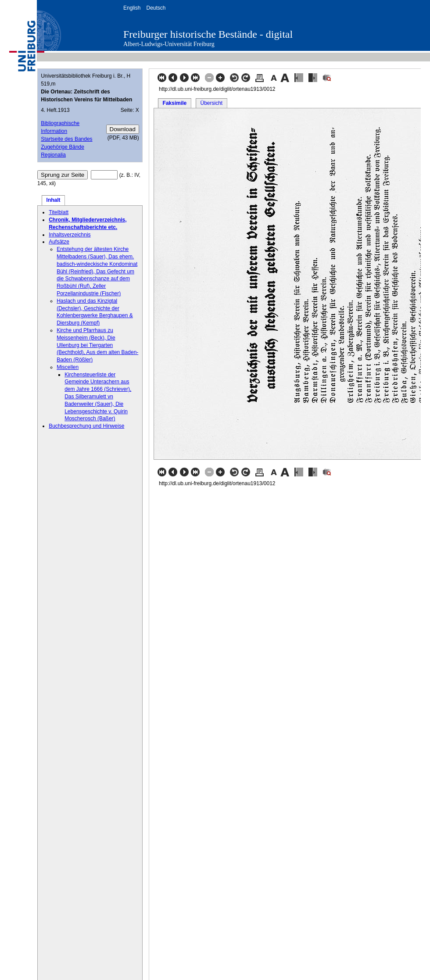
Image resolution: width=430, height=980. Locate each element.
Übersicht (211, 103)
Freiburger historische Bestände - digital (208, 34)
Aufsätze (59, 242)
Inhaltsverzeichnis (70, 235)
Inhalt (54, 200)
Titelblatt (59, 212)
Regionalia (53, 155)
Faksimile (175, 103)
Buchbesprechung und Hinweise (86, 426)
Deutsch (156, 8)
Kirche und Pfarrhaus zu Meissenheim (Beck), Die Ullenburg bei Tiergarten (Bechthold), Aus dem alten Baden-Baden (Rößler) (97, 345)
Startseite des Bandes (66, 139)
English (132, 8)
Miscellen (68, 367)
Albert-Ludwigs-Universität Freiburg (169, 44)
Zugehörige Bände (63, 147)
